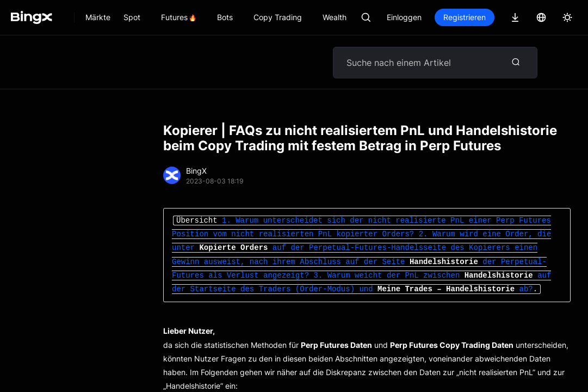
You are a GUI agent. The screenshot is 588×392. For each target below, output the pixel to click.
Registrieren (465, 17)
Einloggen (404, 17)
